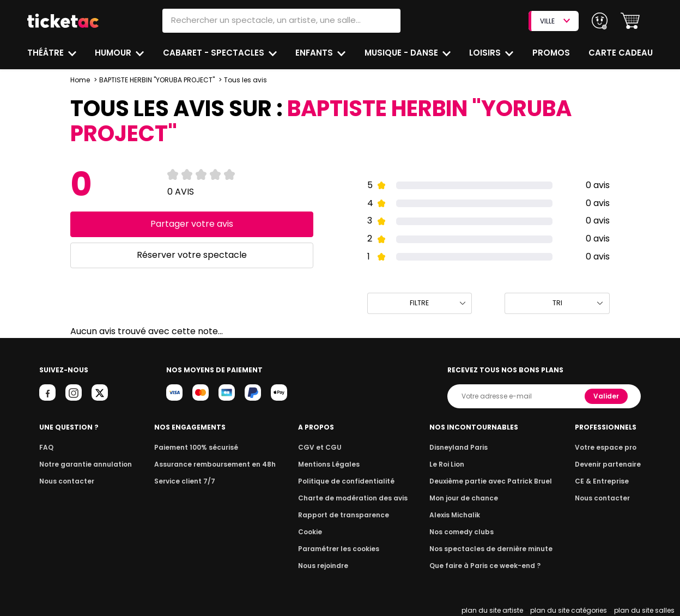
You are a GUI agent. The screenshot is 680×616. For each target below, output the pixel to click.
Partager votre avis (192, 224)
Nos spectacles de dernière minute (490, 549)
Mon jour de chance (465, 498)
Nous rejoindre (325, 566)
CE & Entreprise (603, 481)
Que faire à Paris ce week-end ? (485, 566)
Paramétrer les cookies (339, 549)
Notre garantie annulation (83, 464)
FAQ (46, 447)
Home (80, 80)
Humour (115, 53)
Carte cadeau (622, 53)
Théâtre (46, 53)
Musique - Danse (402, 53)
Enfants (314, 53)
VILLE (555, 21)
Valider (607, 396)
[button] (630, 21)
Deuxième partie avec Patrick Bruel (491, 481)
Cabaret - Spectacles (214, 53)
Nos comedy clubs (463, 532)
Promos (552, 53)
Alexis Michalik (457, 515)
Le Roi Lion (450, 464)
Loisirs (487, 53)
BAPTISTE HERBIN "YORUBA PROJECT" (156, 80)
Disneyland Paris (460, 447)
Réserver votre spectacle (192, 255)
